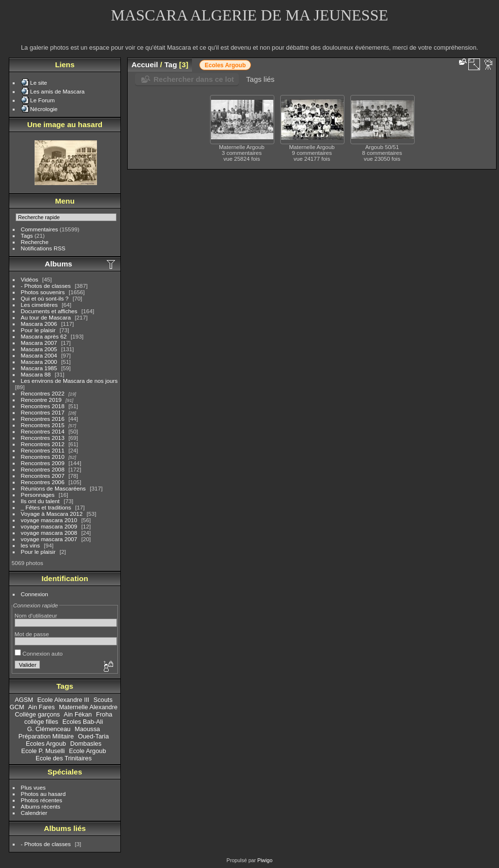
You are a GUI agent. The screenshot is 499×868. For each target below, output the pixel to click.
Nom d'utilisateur (36, 615)
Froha (104, 714)
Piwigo (265, 860)
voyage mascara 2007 (49, 539)
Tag (171, 65)
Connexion (35, 594)
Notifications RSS (43, 248)
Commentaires (40, 229)
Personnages (38, 495)
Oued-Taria (93, 736)
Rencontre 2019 (41, 400)
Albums (58, 264)
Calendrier (34, 813)
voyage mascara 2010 (49, 520)
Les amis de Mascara (58, 91)
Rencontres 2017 (43, 412)
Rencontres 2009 (43, 463)
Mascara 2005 (39, 349)
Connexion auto (39, 653)
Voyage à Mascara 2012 (52, 514)
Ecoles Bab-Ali (83, 722)
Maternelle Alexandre (88, 707)
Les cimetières (39, 305)
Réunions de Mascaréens (53, 488)
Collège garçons (38, 714)
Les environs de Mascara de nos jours (69, 381)
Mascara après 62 (44, 336)
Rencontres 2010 (43, 457)
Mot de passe (32, 634)
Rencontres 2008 (43, 469)
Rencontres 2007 (43, 476)
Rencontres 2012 (43, 444)
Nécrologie (44, 109)
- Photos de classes (46, 286)
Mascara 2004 (39, 355)
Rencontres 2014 (43, 431)
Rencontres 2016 (43, 419)
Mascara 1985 (39, 368)
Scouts (103, 700)
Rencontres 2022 (43, 393)
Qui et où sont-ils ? (45, 298)
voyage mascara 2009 (49, 526)
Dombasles (86, 744)
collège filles (41, 722)
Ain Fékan (78, 714)
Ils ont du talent (40, 501)
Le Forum (42, 100)
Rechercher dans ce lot (194, 79)
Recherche (35, 242)
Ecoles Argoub (46, 744)
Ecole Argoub (87, 751)
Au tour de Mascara (46, 317)
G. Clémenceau (49, 729)
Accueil (145, 65)
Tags (27, 236)
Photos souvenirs (43, 292)
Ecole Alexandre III (63, 700)
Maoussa (87, 729)
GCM (17, 707)
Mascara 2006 (39, 324)
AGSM (24, 700)
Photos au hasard (43, 794)
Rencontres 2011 (43, 450)
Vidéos (30, 279)
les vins (30, 545)
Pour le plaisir (38, 330)
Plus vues (33, 787)
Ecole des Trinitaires (64, 758)
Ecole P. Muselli (43, 751)
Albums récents (41, 806)
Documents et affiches (49, 311)
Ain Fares (42, 707)
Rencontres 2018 (43, 406)
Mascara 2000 (39, 362)
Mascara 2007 (39, 343)
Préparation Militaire (46, 736)
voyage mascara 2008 (49, 533)
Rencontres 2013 (43, 438)
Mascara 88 (36, 374)
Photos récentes (42, 800)
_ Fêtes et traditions (46, 507)
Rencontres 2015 (43, 425)
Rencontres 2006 (43, 482)
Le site (39, 83)
